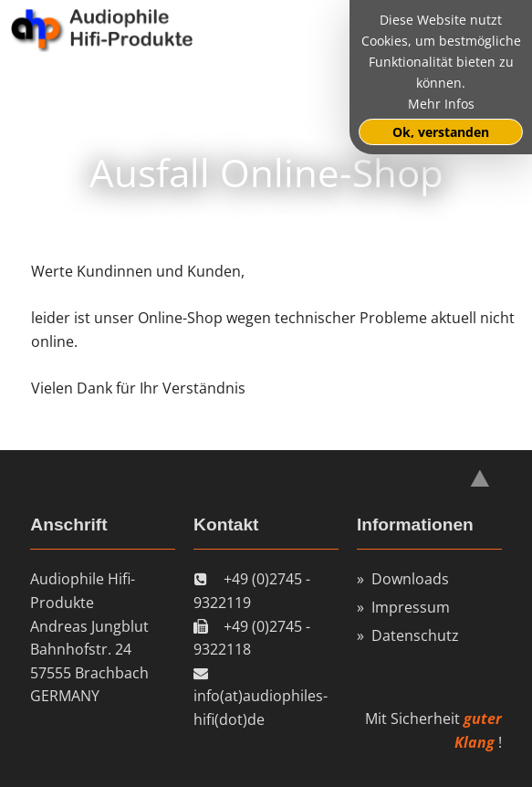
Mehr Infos (441, 104)
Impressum (411, 607)
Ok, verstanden (441, 132)
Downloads (410, 579)
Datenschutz (415, 635)
